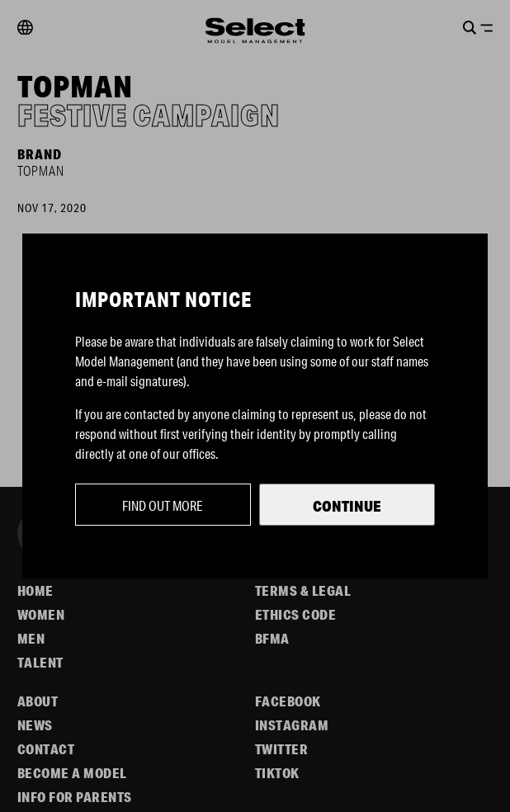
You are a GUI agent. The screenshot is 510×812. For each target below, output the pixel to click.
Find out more (163, 505)
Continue (347, 506)
